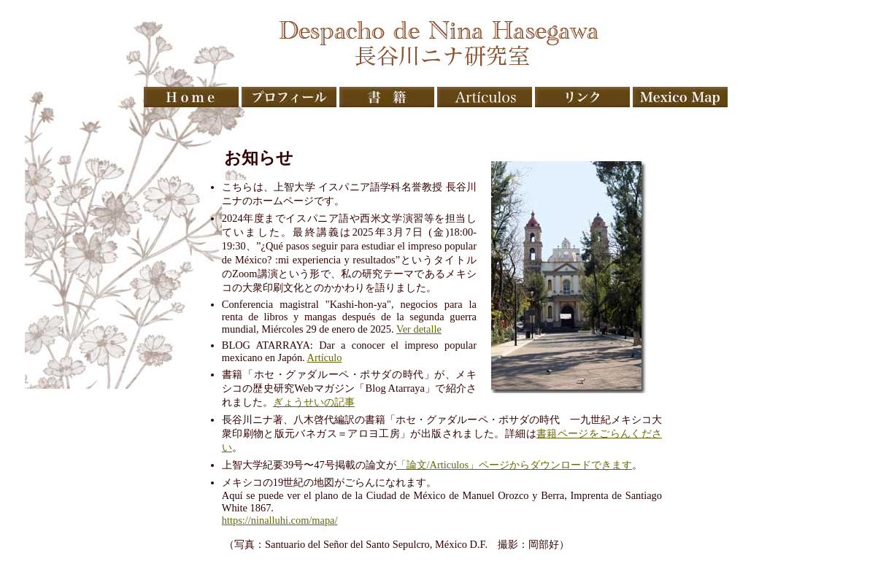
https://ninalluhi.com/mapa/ (280, 520)
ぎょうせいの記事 (314, 402)
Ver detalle (419, 329)
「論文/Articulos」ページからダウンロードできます (515, 465)
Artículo (325, 357)
